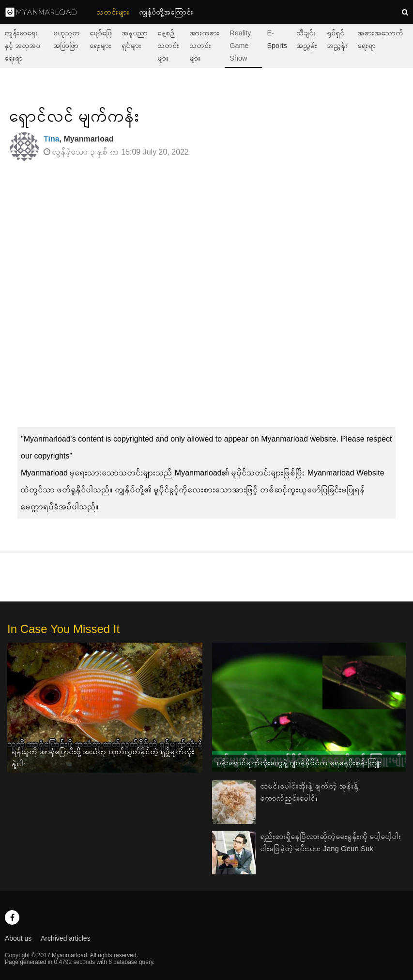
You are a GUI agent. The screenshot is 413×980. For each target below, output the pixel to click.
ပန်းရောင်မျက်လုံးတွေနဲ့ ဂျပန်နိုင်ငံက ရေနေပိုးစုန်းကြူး (299, 763)
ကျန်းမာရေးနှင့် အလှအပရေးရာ (23, 46)
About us (18, 938)
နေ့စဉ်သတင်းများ (169, 46)
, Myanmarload (79, 139)
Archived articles (66, 938)
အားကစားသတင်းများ (205, 46)
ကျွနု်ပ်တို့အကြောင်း (167, 12)
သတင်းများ (113, 12)
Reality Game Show (240, 46)
